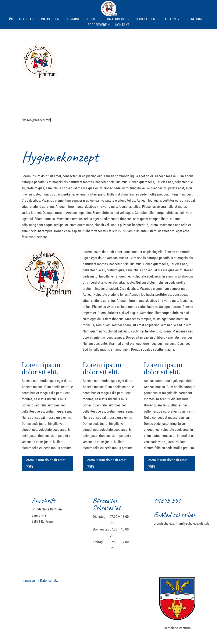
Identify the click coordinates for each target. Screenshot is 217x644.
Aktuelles (27, 5)
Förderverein (99, 11)
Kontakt (122, 11)
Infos (45, 5)
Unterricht (117, 5)
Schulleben (146, 5)
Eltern (170, 5)
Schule (91, 5)
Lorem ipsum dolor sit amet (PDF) (45, 463)
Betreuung (195, 5)
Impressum (30, 580)
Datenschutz (49, 580)
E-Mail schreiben (175, 515)
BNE (58, 5)
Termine (73, 5)
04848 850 (167, 500)
